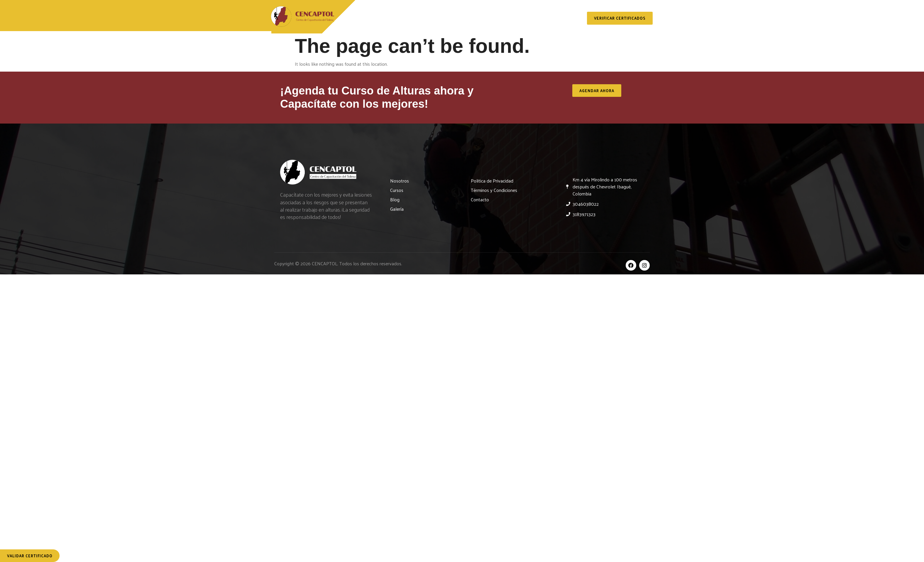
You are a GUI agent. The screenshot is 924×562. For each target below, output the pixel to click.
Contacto (564, 18)
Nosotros (389, 18)
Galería (529, 18)
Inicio (357, 18)
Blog (500, 18)
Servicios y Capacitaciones (448, 18)
